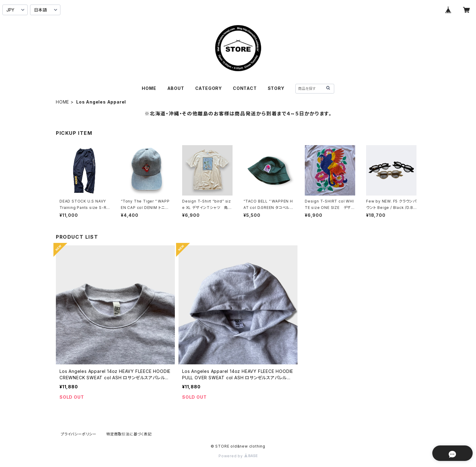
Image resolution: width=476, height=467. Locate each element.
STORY (276, 88)
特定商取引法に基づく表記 (129, 434)
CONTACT (245, 88)
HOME (149, 88)
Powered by (238, 456)
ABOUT (176, 88)
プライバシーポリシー (79, 434)
